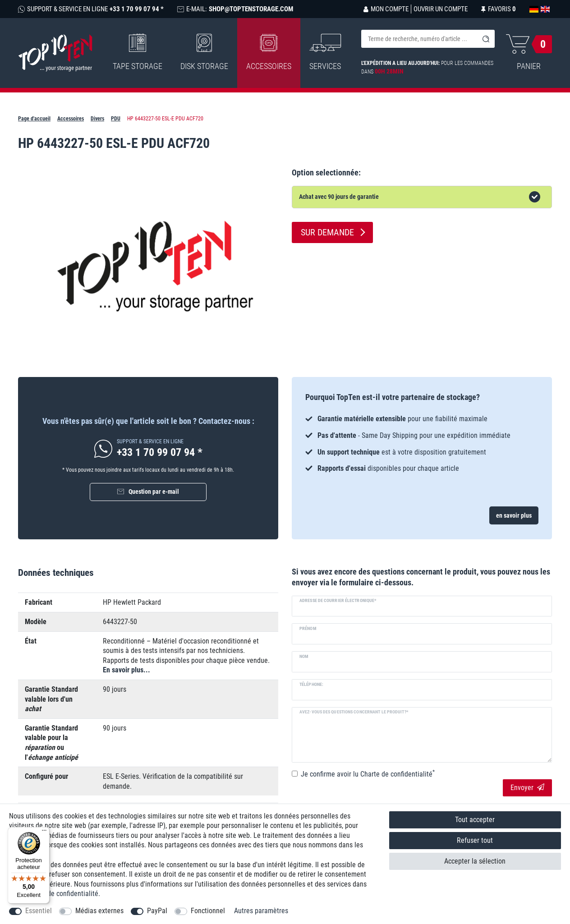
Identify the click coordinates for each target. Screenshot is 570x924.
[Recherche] (486, 39)
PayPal (157, 911)
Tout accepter (475, 820)
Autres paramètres (261, 911)
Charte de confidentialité (62, 894)
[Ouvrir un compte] (439, 9)
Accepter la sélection (475, 861)
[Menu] (44, 832)
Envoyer (527, 788)
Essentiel (39, 911)
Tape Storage (138, 52)
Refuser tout (475, 840)
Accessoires (269, 52)
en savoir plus (514, 515)
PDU (116, 119)
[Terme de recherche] (419, 39)
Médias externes (99, 911)
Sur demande (327, 232)
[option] (422, 444)
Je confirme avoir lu (368, 774)
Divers (97, 119)
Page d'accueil (34, 119)
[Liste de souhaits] (499, 9)
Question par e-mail (154, 492)
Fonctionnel (208, 911)
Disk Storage (204, 52)
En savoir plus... (126, 670)
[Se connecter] (386, 9)
